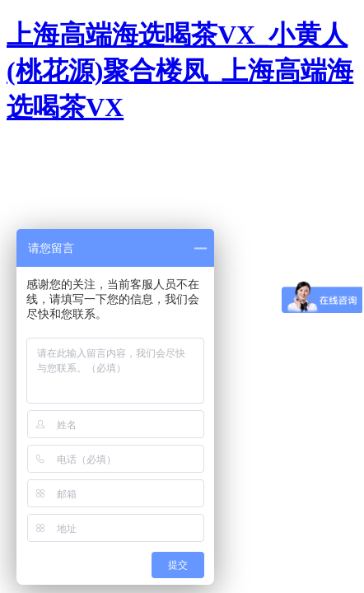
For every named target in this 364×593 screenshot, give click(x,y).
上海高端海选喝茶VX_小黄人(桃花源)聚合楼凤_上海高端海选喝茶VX (180, 71)
